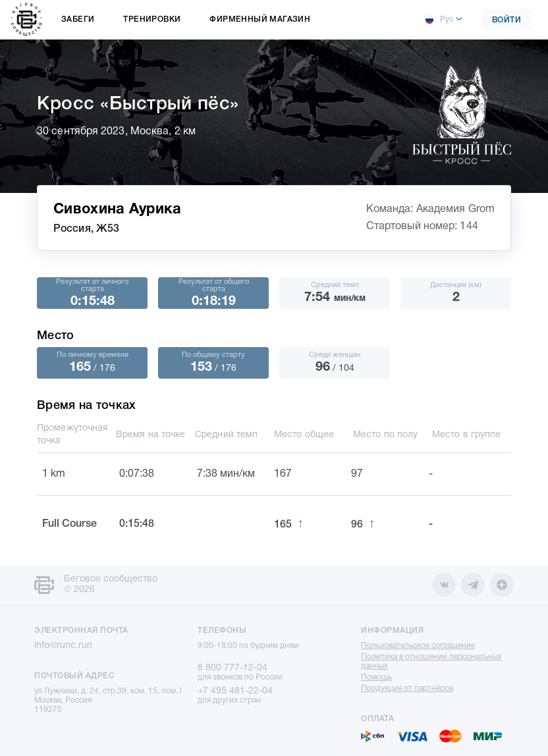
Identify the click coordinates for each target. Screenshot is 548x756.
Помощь (376, 677)
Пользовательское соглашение (418, 646)
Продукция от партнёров (407, 688)
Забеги (78, 19)
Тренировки (152, 19)
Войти (507, 20)
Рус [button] (439, 20)
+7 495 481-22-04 (235, 691)
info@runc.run (63, 646)
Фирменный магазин (260, 19)
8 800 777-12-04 (233, 668)
